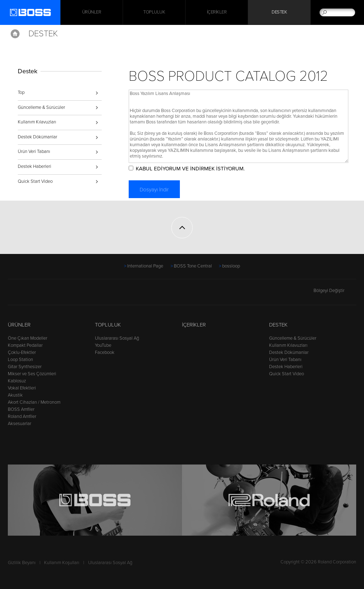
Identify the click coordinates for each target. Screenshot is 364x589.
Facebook (105, 352)
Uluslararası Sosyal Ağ (117, 338)
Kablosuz (17, 381)
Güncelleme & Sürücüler (41, 107)
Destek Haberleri (34, 166)
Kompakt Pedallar (25, 345)
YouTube (103, 345)
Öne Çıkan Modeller (28, 338)
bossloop (231, 266)
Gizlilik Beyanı (22, 563)
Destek (279, 12)
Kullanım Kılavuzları (37, 122)
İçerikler (217, 12)
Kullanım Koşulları (62, 563)
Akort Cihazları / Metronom (34, 402)
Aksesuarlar (20, 424)
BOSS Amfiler (21, 409)
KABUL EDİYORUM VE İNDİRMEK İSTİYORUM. (192, 169)
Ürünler (19, 325)
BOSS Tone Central (193, 266)
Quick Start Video (35, 181)
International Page (145, 266)
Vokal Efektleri (22, 388)
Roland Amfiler (22, 416)
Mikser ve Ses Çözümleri (32, 374)
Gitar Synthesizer (25, 367)
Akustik (15, 395)
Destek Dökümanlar (38, 137)
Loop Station (20, 360)
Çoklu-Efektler (22, 352)
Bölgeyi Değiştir (335, 291)
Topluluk (154, 12)
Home (15, 34)
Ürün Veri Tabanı (34, 152)
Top (21, 92)
